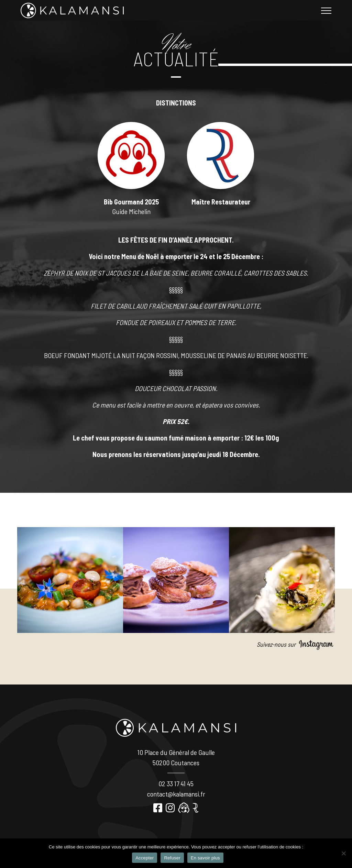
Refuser (172, 858)
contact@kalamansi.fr (176, 794)
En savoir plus (205, 858)
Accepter (145, 858)
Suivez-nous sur (296, 644)
